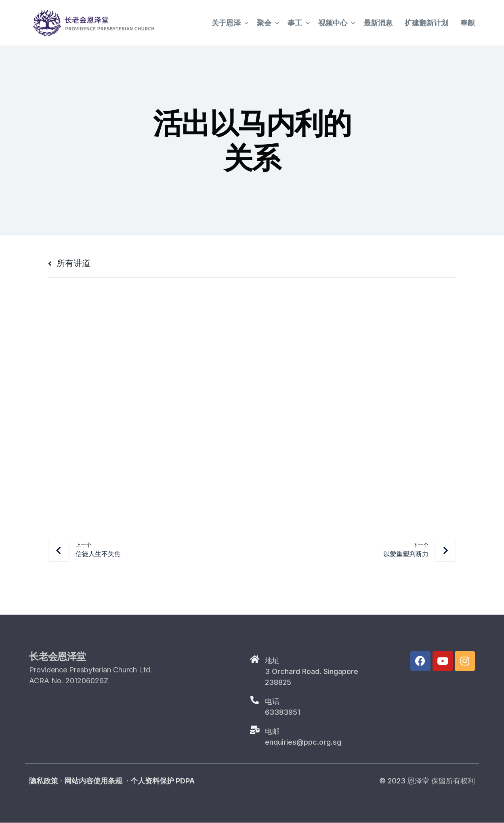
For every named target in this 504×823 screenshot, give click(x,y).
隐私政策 (44, 781)
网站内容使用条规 (93, 781)
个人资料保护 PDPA (163, 781)
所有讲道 (72, 263)
